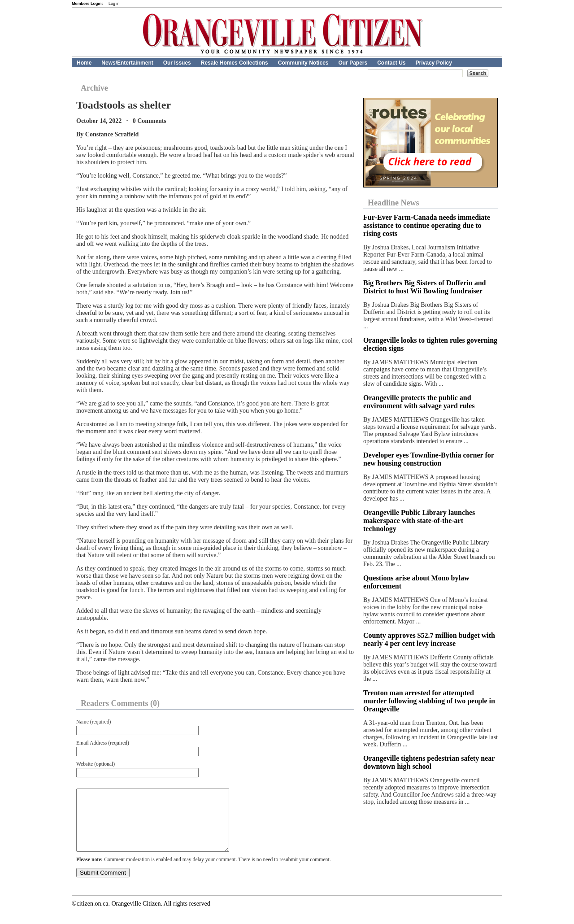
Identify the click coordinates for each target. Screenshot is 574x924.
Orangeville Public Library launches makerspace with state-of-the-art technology (419, 521)
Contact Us (391, 63)
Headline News (394, 203)
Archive (94, 88)
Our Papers (353, 63)
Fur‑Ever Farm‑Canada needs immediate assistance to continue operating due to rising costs (427, 225)
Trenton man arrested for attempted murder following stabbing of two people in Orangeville (429, 701)
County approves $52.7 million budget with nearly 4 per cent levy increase (429, 639)
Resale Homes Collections (235, 63)
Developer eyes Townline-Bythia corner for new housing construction (429, 459)
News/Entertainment (127, 63)
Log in (114, 4)
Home (84, 63)
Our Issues (177, 63)
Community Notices (303, 63)
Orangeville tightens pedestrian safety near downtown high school (429, 762)
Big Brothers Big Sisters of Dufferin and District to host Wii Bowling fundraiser (424, 287)
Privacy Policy (434, 63)
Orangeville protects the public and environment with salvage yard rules (419, 402)
